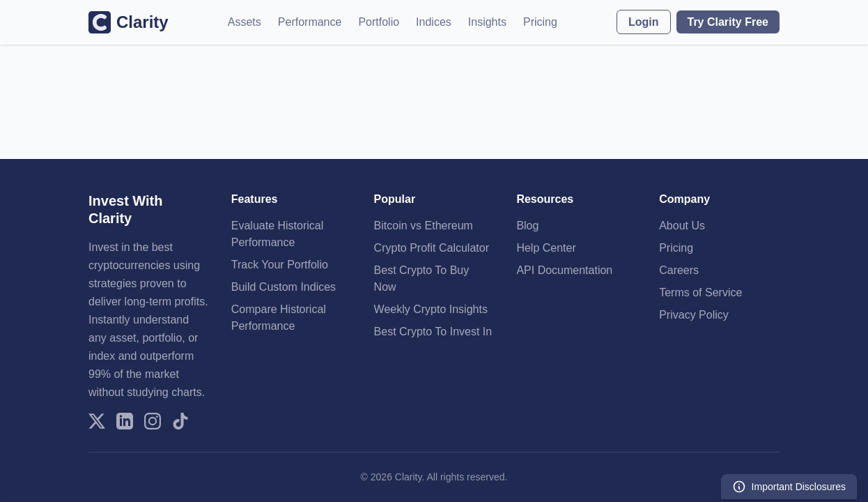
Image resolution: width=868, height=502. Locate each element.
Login (644, 22)
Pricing (540, 22)
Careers (679, 270)
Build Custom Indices (284, 287)
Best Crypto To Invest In (433, 332)
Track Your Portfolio (280, 265)
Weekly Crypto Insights (431, 309)
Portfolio (379, 22)
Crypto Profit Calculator (432, 248)
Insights (487, 22)
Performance (310, 22)
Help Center (546, 248)
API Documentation (564, 270)
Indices (434, 22)
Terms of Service (700, 292)
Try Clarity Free (728, 22)
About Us (682, 226)
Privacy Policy (694, 315)
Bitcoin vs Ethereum (424, 226)
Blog (527, 226)
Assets (245, 22)
